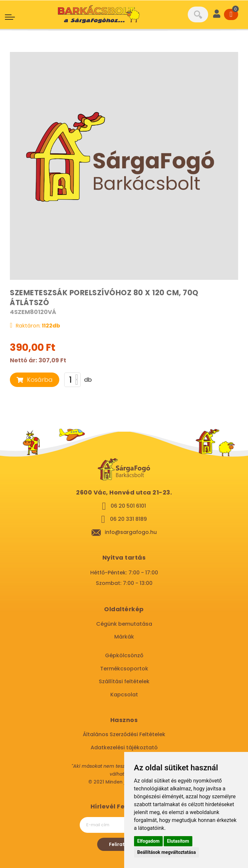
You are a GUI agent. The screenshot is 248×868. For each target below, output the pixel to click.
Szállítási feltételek (124, 681)
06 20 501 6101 (128, 506)
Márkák (124, 637)
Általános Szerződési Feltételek (124, 734)
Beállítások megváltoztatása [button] (167, 852)
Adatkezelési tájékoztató (124, 747)
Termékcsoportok (124, 669)
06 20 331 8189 (128, 519)
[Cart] (231, 14)
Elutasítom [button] (178, 841)
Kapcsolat (124, 695)
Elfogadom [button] (149, 841)
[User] (217, 14)
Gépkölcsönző (124, 655)
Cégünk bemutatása (124, 624)
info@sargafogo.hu (131, 532)
